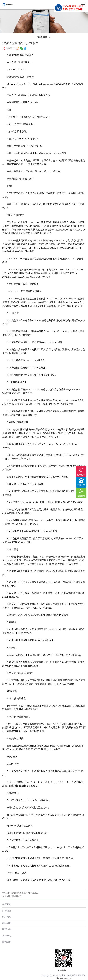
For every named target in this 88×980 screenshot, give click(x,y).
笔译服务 (7, 917)
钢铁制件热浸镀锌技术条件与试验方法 (20, 893)
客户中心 (7, 935)
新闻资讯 (7, 942)
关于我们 (7, 904)
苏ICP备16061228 (64, 978)
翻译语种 (7, 929)
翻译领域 (7, 923)
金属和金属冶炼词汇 (12, 896)
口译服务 (7, 911)
